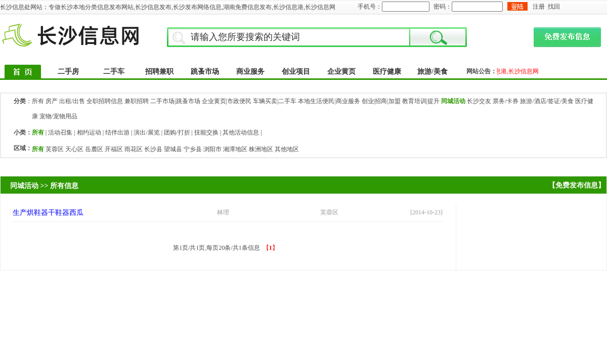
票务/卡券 (506, 101)
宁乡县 (193, 149)
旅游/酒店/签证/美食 (547, 101)
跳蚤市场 (205, 72)
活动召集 (60, 132)
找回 (554, 7)
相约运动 (89, 132)
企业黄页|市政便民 (227, 101)
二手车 (114, 72)
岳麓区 (94, 149)
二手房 (68, 72)
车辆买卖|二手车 (275, 101)
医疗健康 (387, 72)
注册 (539, 7)
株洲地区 (261, 149)
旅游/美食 (432, 72)
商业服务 (250, 72)
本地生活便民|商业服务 (329, 101)
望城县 (173, 149)
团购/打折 (177, 132)
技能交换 (206, 132)
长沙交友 (479, 101)
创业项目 (296, 72)
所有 (38, 101)
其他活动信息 (241, 132)
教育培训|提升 (421, 101)
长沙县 (153, 149)
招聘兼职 (159, 72)
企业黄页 (341, 72)
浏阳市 (212, 149)
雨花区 (134, 149)
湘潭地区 (235, 149)
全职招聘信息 (105, 101)
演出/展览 (146, 132)
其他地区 (287, 149)
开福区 (114, 149)
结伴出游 (117, 132)
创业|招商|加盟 (381, 101)
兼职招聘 (137, 101)
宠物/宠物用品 (58, 116)
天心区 (74, 149)
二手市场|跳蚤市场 (175, 101)
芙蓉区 (55, 149)
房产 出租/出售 (65, 101)
